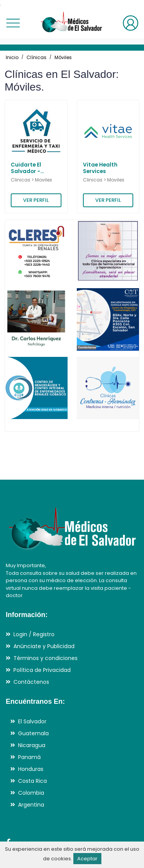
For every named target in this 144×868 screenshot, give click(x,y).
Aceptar (87, 859)
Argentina (31, 805)
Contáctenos (31, 682)
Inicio (12, 57)
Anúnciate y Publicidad (44, 646)
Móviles (63, 57)
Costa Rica (32, 781)
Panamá (29, 757)
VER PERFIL (36, 200)
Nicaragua (32, 745)
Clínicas (36, 57)
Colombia (31, 793)
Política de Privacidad (42, 670)
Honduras (31, 769)
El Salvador (32, 721)
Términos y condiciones (46, 658)
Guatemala (33, 733)
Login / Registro (34, 634)
